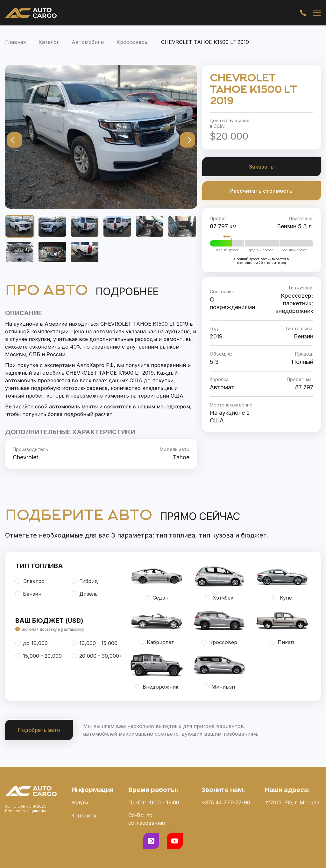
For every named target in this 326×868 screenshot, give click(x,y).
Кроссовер (219, 642)
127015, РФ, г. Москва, (292, 802)
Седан (157, 598)
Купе (282, 598)
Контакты (83, 815)
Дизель (85, 594)
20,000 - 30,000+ (97, 656)
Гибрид (85, 581)
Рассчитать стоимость (261, 191)
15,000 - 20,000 (39, 656)
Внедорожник (157, 687)
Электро (30, 581)
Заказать (261, 167)
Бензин (28, 594)
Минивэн (219, 687)
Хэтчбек (219, 598)
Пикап (282, 642)
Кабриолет (157, 642)
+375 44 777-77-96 (225, 802)
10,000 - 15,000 (95, 643)
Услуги (79, 802)
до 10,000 (32, 643)
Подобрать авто (39, 730)
